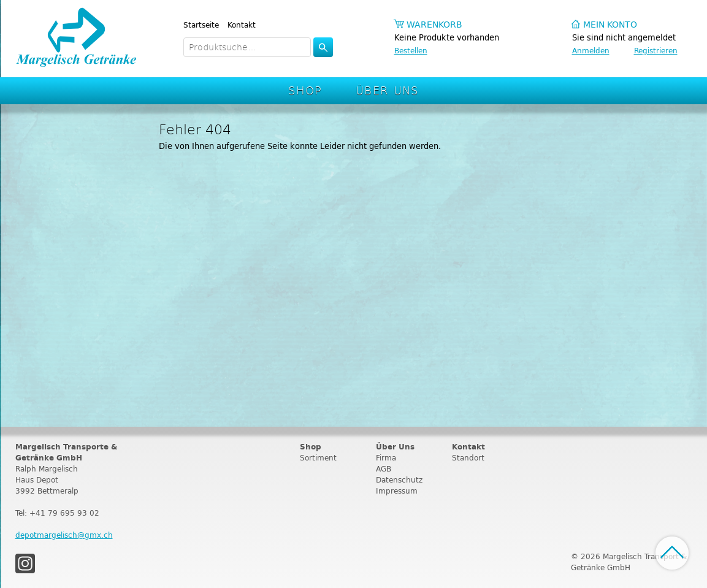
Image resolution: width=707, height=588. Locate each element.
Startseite (201, 25)
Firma (386, 458)
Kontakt (242, 25)
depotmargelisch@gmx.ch (64, 535)
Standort (468, 458)
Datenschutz (399, 480)
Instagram (25, 563)
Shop (305, 90)
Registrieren (656, 51)
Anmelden (591, 51)
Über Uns (387, 90)
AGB (384, 469)
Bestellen (411, 51)
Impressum (397, 491)
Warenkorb (434, 25)
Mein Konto (610, 25)
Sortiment (318, 458)
